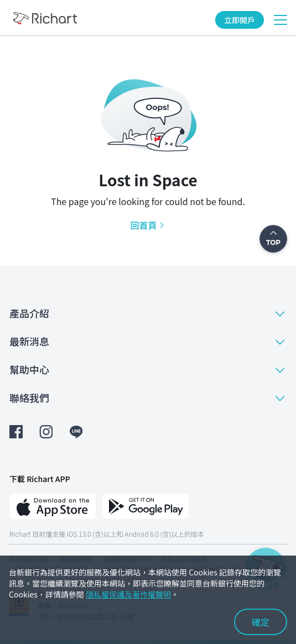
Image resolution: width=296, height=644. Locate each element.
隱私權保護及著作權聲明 (128, 594)
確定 (261, 622)
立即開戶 (240, 20)
